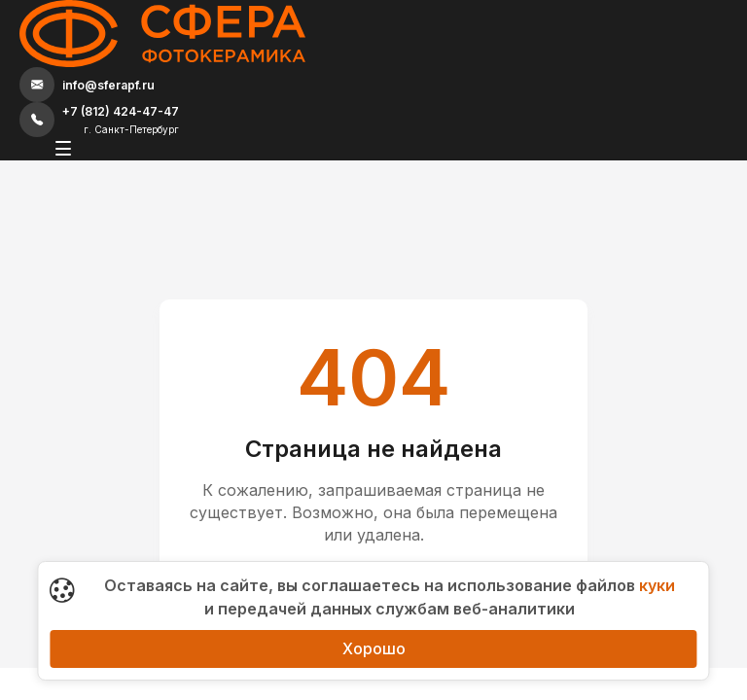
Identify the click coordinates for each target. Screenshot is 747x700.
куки (657, 585)
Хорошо (374, 648)
